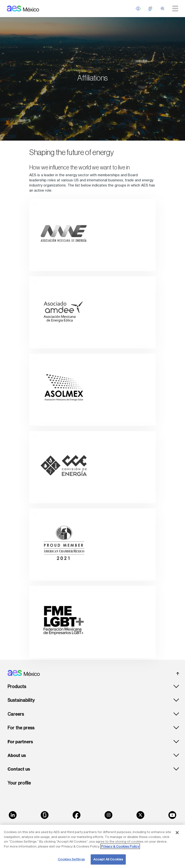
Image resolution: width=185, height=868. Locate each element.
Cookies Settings (71, 859)
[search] (163, 9)
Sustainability (21, 700)
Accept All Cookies (108, 859)
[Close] (177, 833)
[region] (92, 846)
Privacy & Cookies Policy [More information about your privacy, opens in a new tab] (120, 846)
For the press (21, 728)
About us (17, 755)
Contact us (19, 769)
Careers (16, 714)
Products (17, 687)
